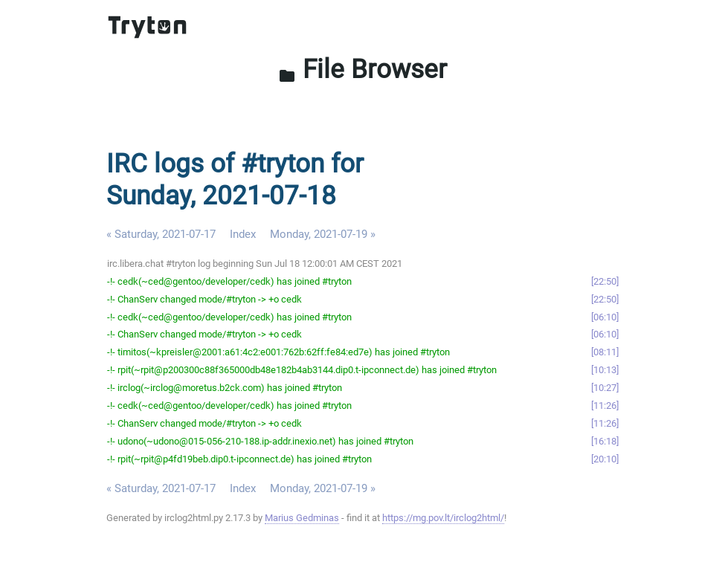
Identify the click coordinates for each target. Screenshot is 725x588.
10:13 (605, 370)
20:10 (605, 459)
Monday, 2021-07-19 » (323, 234)
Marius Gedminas (302, 518)
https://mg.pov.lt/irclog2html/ (443, 518)
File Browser (362, 69)
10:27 (605, 388)
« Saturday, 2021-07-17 (161, 234)
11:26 (605, 406)
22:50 (605, 281)
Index (243, 234)
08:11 (605, 352)
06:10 (605, 317)
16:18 (605, 441)
